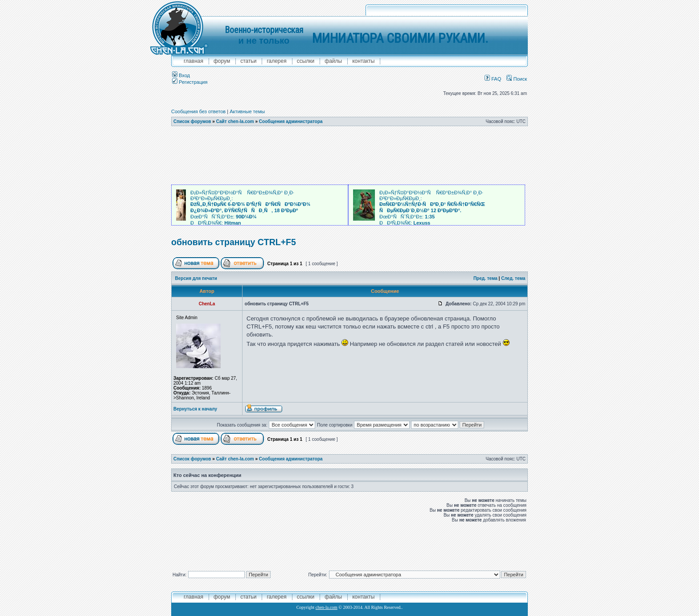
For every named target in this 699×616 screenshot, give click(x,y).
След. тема (513, 278)
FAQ (493, 79)
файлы (333, 61)
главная (193, 61)
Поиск (517, 79)
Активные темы (247, 111)
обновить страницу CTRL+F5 (234, 242)
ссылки (306, 61)
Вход (181, 75)
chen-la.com (327, 607)
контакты (363, 61)
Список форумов (192, 121)
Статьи (248, 61)
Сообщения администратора (291, 121)
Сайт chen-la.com (235, 121)
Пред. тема (485, 278)
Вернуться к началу (195, 409)
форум (222, 61)
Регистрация (190, 82)
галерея (276, 61)
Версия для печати (196, 278)
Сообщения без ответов (198, 111)
